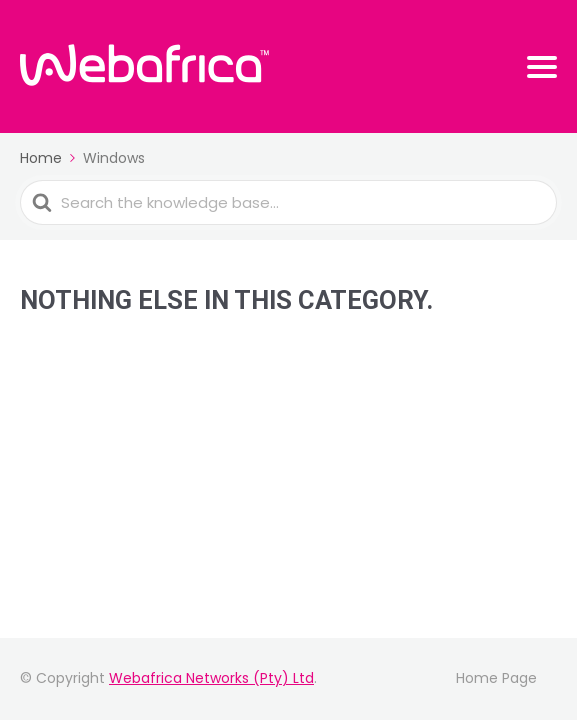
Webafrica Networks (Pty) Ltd (211, 678)
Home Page (496, 678)
